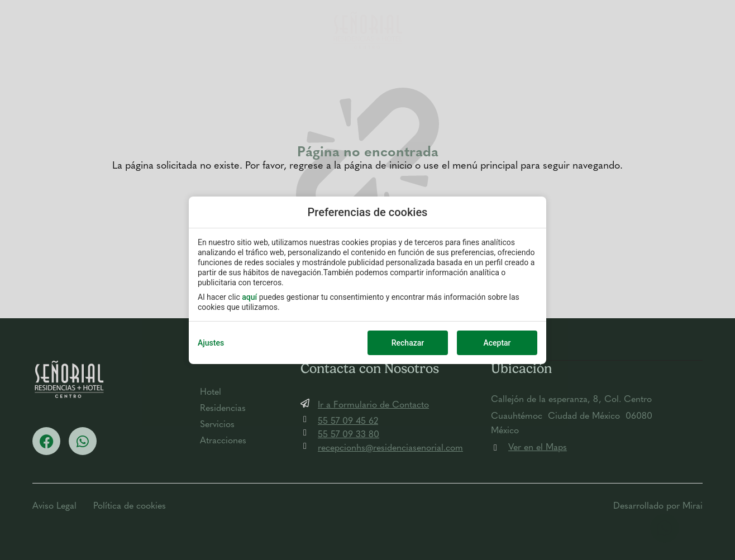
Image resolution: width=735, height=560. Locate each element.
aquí (249, 297)
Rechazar (408, 343)
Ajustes (211, 343)
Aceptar (497, 343)
